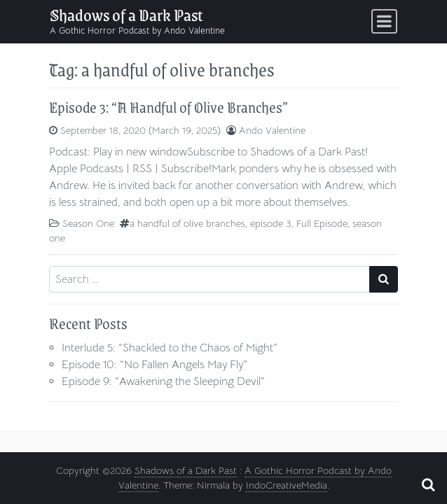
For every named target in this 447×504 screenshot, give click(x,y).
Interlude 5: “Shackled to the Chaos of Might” (170, 348)
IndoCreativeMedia (287, 485)
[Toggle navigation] (384, 21)
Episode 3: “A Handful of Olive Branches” (169, 107)
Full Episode (322, 223)
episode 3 (271, 223)
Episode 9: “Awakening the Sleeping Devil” (163, 381)
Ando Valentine (272, 130)
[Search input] (209, 279)
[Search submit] (384, 279)
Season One (88, 223)
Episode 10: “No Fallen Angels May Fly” (154, 365)
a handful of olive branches (187, 223)
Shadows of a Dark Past (126, 14)
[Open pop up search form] (428, 485)
